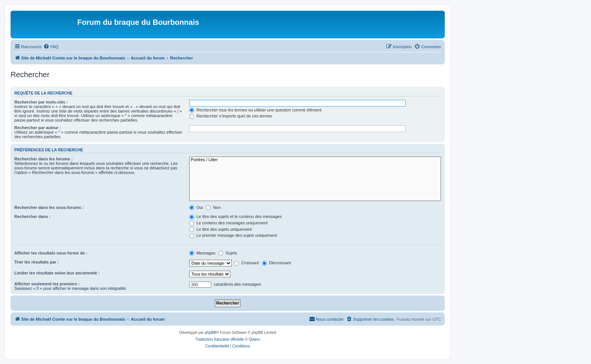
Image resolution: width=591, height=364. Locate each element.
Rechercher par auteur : (38, 128)
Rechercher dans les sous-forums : (49, 207)
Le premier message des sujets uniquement (233, 235)
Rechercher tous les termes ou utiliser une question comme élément (255, 110)
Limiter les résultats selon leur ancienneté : (57, 273)
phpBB (210, 333)
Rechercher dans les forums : (44, 159)
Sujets (228, 253)
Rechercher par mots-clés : (41, 102)
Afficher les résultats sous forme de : (51, 253)
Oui (196, 207)
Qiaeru (254, 339)
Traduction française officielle (220, 339)
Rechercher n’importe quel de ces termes (231, 116)
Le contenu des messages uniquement (228, 223)
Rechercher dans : (32, 216)
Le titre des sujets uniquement (220, 229)
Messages (202, 253)
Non (213, 207)
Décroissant (276, 263)
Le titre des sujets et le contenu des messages (235, 216)
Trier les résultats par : (37, 262)
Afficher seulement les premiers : (47, 284)
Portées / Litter (315, 160)
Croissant (247, 263)
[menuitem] (51, 47)
